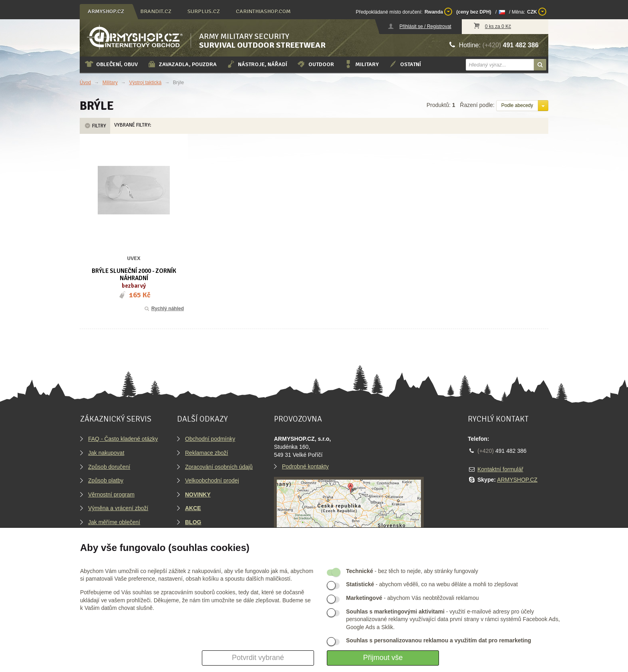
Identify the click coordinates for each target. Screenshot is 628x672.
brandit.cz (156, 11)
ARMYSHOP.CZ (517, 480)
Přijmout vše (383, 658)
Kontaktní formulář (500, 469)
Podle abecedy (517, 105)
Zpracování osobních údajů (219, 467)
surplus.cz (204, 11)
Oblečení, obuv (111, 64)
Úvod (85, 83)
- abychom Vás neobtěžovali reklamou (412, 598)
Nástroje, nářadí (257, 64)
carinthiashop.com (263, 11)
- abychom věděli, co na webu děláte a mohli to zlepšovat (432, 584)
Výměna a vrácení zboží (118, 508)
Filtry (95, 126)
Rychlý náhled (164, 309)
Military (361, 64)
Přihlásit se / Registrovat (425, 26)
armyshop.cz (106, 11)
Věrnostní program (111, 494)
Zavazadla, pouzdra (182, 64)
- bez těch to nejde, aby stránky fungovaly (412, 571)
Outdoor (315, 64)
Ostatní (405, 64)
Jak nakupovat (106, 453)
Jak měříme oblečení (114, 522)
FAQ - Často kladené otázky (123, 439)
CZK (537, 12)
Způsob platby (106, 480)
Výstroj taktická (145, 83)
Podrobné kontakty (305, 466)
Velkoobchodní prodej (212, 480)
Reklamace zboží (206, 453)
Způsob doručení (109, 467)
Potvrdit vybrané (258, 658)
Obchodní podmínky (210, 439)
